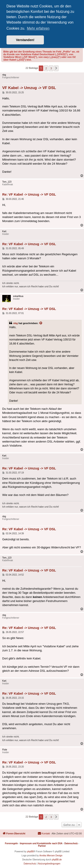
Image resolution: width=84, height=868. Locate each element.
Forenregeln (11, 843)
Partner (42, 846)
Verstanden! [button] (25, 40)
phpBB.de (57, 860)
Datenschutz (71, 843)
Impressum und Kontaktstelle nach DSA (41, 843)
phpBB (30, 852)
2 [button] (46, 68)
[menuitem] (44, 833)
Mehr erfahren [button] (38, 28)
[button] (56, 68)
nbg (15, 323)
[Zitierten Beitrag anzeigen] (41, 323)
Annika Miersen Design (51, 856)
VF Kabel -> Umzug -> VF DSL (29, 88)
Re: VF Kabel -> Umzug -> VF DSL (29, 194)
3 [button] (51, 68)
